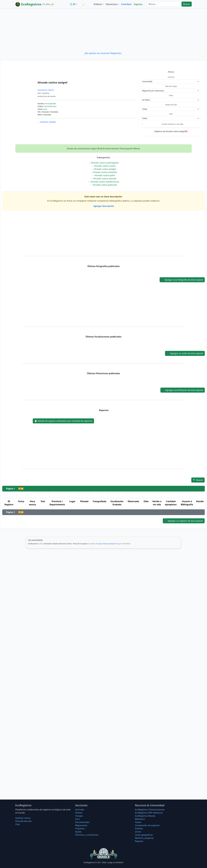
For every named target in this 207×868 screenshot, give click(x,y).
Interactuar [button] (112, 4)
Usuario (171, 77)
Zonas (138, 832)
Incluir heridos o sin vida (173, 124)
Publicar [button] (98, 4)
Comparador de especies (147, 825)
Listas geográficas (144, 835)
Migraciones (81, 825)
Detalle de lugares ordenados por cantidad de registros (63, 421)
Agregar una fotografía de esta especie (182, 280)
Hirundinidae (50, 104)
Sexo (171, 95)
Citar (18, 824)
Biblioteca (140, 819)
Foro (77, 819)
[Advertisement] (103, 30)
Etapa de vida (171, 105)
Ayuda (78, 832)
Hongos (79, 816)
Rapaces (139, 841)
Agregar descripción (104, 206)
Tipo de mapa (171, 86)
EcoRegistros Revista (145, 816)
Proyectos (80, 829)
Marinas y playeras (144, 838)
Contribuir (126, 4)
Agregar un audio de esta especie (185, 353)
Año (171, 114)
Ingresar (138, 4)
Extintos (139, 829)
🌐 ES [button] (73, 4)
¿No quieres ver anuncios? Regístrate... (103, 53)
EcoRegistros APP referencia (149, 813)
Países (138, 822)
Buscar (187, 4)
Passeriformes (50, 106)
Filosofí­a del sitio (24, 821)
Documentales (82, 822)
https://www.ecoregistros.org (109, 544)
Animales (80, 810)
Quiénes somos (23, 818)
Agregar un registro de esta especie (184, 521)
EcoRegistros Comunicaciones (150, 810)
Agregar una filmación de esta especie (183, 390)
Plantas (79, 813)
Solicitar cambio (47, 122)
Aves (45, 109)
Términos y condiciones (87, 835)
